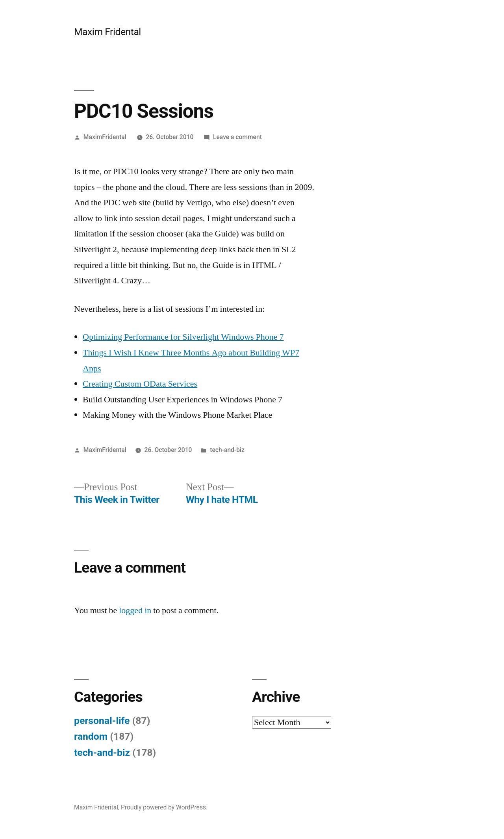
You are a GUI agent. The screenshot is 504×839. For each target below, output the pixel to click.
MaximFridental (105, 137)
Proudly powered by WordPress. (164, 807)
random (91, 736)
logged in (135, 610)
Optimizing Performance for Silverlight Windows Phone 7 (183, 337)
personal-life (102, 721)
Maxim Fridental (107, 32)
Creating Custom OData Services (140, 384)
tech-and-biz (227, 450)
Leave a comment (237, 137)
